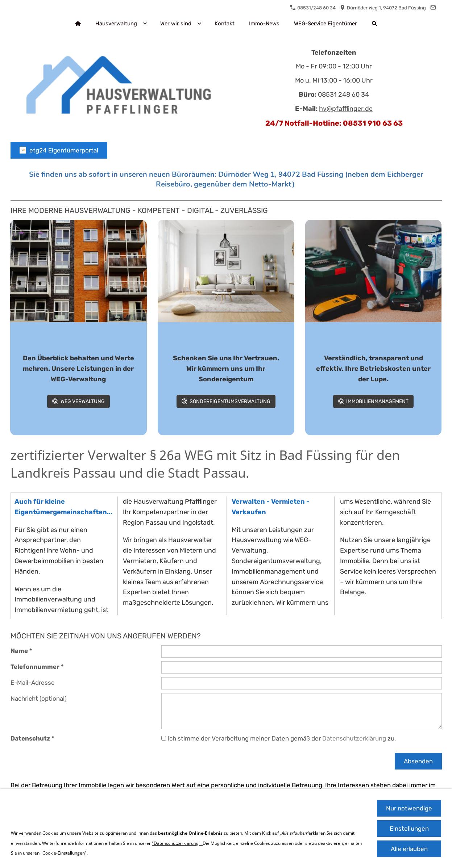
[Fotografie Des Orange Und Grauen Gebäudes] (78, 271)
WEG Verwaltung (78, 401)
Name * (21, 651)
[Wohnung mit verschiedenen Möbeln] (226, 271)
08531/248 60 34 (313, 8)
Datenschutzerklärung (354, 738)
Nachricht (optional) (39, 699)
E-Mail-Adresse (33, 683)
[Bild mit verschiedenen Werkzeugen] (374, 271)
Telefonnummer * (37, 667)
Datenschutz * (32, 738)
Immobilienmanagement (373, 401)
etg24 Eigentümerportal (59, 150)
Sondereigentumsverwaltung (226, 401)
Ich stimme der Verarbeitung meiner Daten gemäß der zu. (279, 738)
